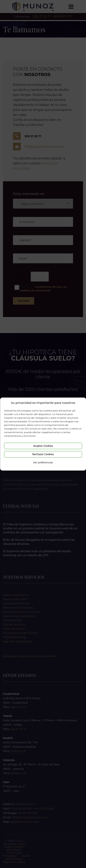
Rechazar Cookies (43, 454)
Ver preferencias (43, 462)
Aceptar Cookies (43, 446)
